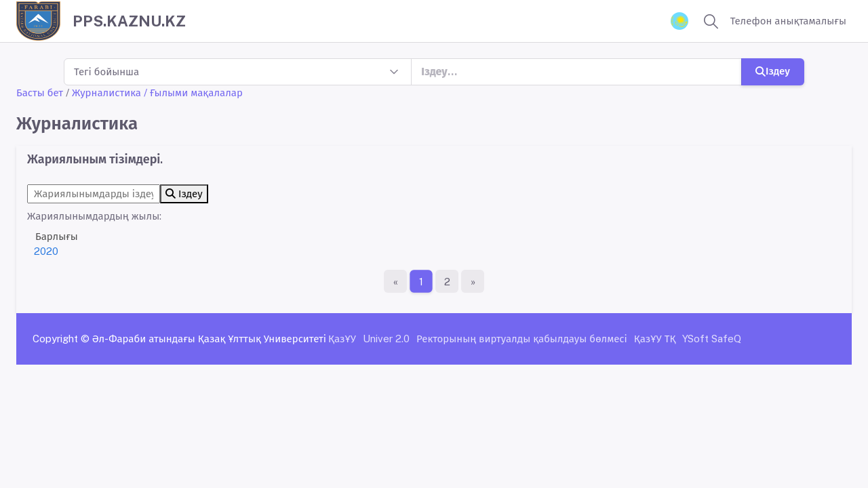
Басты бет (40, 93)
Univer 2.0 (386, 339)
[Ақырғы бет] (473, 281)
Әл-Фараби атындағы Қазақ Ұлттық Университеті (209, 339)
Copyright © (61, 339)
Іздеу (773, 71)
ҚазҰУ (342, 339)
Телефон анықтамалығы (788, 21)
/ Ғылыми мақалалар (193, 93)
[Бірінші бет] (395, 281)
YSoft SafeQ (712, 339)
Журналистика (106, 93)
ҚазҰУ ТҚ (655, 339)
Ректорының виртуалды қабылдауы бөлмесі (522, 339)
